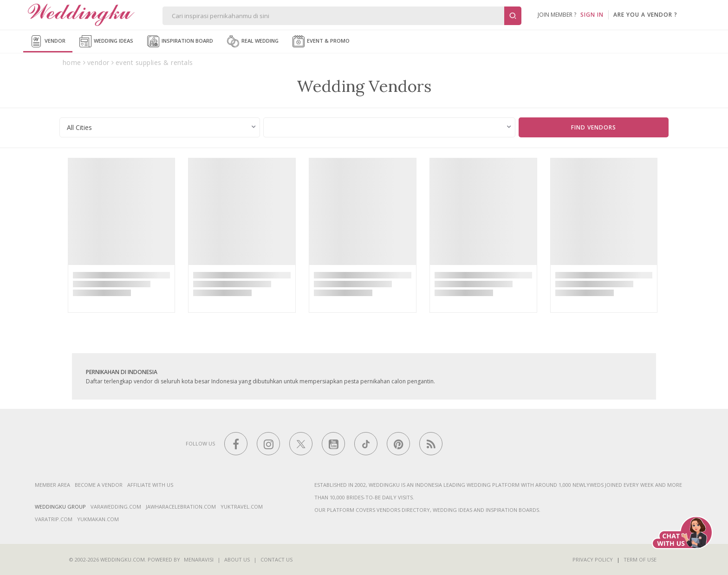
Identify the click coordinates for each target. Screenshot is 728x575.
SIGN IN (592, 15)
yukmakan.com (98, 519)
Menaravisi (199, 559)
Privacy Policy (593, 559)
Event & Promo (321, 41)
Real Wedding (253, 41)
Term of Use (640, 559)
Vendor (48, 41)
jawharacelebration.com (181, 507)
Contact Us (276, 559)
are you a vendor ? (645, 15)
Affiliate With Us (150, 485)
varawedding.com (116, 507)
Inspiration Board (180, 41)
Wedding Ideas (106, 41)
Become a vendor (99, 485)
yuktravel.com (242, 507)
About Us (237, 559)
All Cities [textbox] (79, 127)
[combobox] (160, 127)
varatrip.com (54, 519)
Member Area (52, 485)
